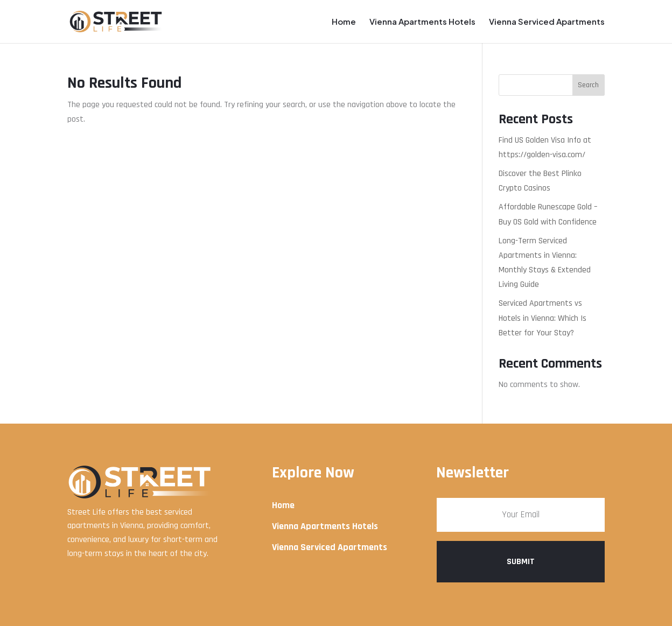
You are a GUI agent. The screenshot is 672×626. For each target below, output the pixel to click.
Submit (521, 562)
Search (588, 85)
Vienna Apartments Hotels (422, 22)
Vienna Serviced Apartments (547, 22)
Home (344, 22)
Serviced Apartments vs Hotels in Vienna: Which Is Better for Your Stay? (542, 318)
